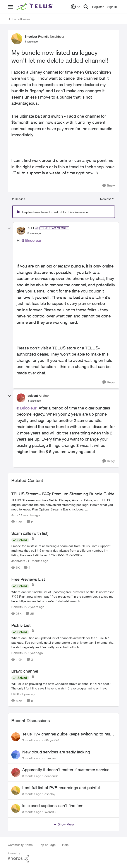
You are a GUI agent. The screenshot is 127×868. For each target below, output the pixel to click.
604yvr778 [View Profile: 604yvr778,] (52, 740)
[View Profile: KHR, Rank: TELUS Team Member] (21, 230)
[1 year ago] (35, 653)
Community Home (20, 845)
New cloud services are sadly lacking (56, 752)
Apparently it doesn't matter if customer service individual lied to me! (66, 770)
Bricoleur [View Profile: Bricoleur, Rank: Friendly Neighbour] (31, 36)
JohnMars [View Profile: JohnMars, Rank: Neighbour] (18, 561)
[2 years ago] (35, 607)
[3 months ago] (32, 740)
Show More (63, 824)
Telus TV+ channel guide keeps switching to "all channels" (66, 734)
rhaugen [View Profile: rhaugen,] (50, 758)
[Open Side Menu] (10, 7)
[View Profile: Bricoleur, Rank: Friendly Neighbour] (17, 39)
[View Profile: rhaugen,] (16, 755)
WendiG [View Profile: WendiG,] (50, 812)
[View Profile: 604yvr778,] (16, 737)
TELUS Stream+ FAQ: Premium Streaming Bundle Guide (63, 494)
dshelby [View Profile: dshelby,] (50, 794)
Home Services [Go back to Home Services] (19, 19)
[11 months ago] (29, 515)
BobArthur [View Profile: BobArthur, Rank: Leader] (18, 607)
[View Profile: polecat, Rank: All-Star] (21, 398)
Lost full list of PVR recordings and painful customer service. (61, 788)
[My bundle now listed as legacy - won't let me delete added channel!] (34, 233)
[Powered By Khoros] (63, 857)
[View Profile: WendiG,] (16, 808)
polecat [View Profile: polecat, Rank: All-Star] (33, 396)
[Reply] (109, 186)
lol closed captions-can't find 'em (53, 806)
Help (65, 845)
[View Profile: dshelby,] (16, 790)
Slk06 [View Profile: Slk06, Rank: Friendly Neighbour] (15, 694)
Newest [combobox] (107, 199)
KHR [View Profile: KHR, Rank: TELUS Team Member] (31, 228)
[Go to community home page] (35, 7)
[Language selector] (75, 7)
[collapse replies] (9, 229)
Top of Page (47, 845)
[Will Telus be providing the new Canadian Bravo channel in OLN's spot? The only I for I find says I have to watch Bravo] (63, 686)
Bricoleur (33, 240)
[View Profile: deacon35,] (16, 772)
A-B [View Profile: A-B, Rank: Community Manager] (14, 515)
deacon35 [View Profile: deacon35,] (51, 776)
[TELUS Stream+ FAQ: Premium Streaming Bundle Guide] (63, 504)
